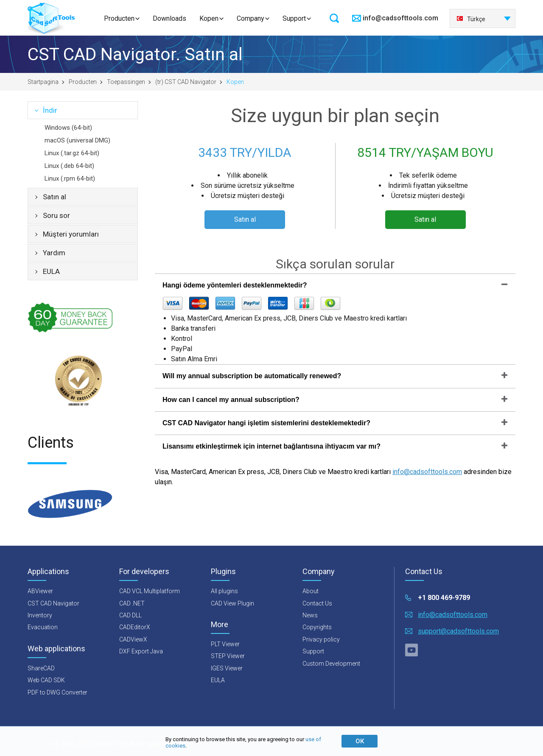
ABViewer (40, 591)
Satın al (55, 197)
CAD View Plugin (232, 603)
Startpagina (43, 82)
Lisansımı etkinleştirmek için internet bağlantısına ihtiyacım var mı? (271, 446)
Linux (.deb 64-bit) (69, 166)
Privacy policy (321, 639)
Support (294, 18)
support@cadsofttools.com (458, 631)
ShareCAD (41, 668)
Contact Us (317, 603)
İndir (50, 110)
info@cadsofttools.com (400, 18)
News (310, 615)
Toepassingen (126, 82)
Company (251, 18)
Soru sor (56, 215)
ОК (360, 741)
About (311, 591)
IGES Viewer (227, 668)
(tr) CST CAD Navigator (186, 82)
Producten (119, 18)
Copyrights (317, 627)
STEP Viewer (228, 656)
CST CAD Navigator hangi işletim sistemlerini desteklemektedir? (266, 423)
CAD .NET (132, 603)
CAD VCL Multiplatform (150, 591)
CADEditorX (135, 627)
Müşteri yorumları (71, 234)
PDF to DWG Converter (57, 692)
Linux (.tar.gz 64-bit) (72, 153)
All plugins (224, 591)
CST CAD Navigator (53, 603)
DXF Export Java (141, 651)
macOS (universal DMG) (77, 140)
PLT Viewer (225, 644)
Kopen (209, 18)
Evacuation (43, 627)
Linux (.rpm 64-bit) (70, 179)
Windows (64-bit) (68, 128)
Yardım (54, 253)
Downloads (169, 18)
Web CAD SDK (46, 680)
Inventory (40, 615)
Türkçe (471, 19)
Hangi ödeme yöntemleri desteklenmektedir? (235, 285)
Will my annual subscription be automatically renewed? (252, 376)
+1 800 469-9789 (444, 598)
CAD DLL (130, 615)
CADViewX (133, 639)
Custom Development (331, 664)
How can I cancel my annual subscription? (231, 400)
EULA (51, 271)
